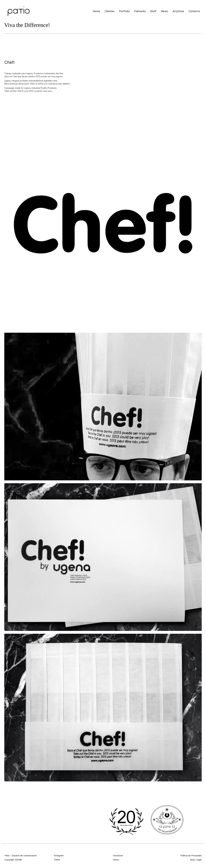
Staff (153, 11)
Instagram (59, 856)
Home (96, 11)
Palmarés (140, 11)
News (164, 11)
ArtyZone (178, 11)
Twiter (57, 860)
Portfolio (124, 11)
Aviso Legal (196, 860)
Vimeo (116, 860)
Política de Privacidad (191, 856)
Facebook (118, 856)
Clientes (110, 11)
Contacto (194, 11)
